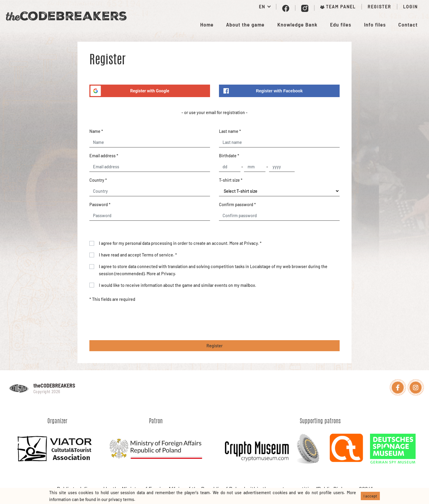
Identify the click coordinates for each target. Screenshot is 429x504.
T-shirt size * (231, 180)
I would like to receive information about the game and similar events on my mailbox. (178, 285)
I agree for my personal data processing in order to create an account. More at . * (180, 243)
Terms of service (157, 255)
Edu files (341, 24)
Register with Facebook (263, 91)
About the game (245, 24)
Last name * (230, 131)
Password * (100, 204)
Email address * (104, 156)
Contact (408, 24)
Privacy (251, 243)
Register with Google (129, 91)
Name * (96, 131)
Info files (375, 24)
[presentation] (135, 321)
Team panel (338, 7)
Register (379, 7)
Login (410, 7)
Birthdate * (229, 156)
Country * (98, 180)
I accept (370, 496)
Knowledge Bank (297, 24)
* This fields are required (112, 299)
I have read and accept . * (138, 255)
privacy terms (121, 499)
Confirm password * (237, 204)
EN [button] (263, 7)
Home (207, 24)
